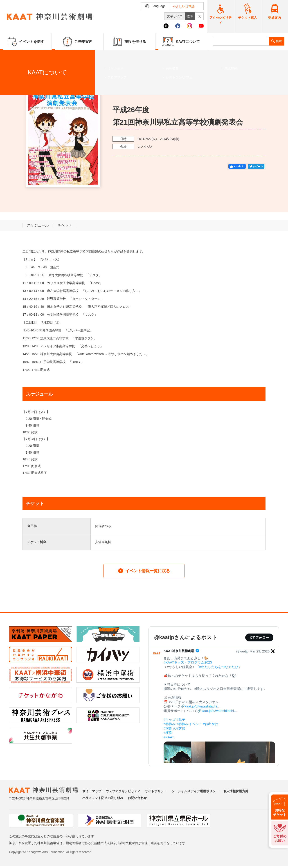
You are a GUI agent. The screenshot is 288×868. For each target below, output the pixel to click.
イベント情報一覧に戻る (144, 571)
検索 (279, 41)
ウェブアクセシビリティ (123, 791)
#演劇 (168, 728)
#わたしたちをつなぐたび (219, 667)
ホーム (11, 56)
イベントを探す (28, 56)
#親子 (181, 720)
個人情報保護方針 (236, 791)
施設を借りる (129, 42)
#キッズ (170, 720)
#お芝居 (179, 728)
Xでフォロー (259, 637)
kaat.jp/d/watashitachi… (202, 706)
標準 (190, 16)
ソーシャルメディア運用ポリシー (195, 791)
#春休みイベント (189, 724)
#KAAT (169, 737)
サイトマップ (92, 791)
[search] (241, 41)
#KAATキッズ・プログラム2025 (188, 662)
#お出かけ (211, 724)
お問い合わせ (137, 798)
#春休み (170, 724)
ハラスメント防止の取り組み (103, 798)
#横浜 (168, 733)
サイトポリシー (156, 791)
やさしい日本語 (184, 6)
